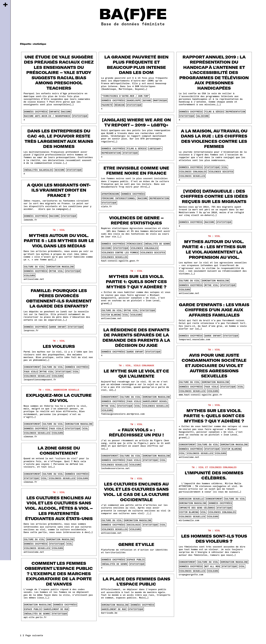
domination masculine (60, 267)
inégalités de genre (157, 244)
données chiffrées (36, 112)
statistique (80, 116)
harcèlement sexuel (155, 401)
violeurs (30, 275)
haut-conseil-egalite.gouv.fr (120, 261)
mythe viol (56, 271)
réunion (120, 105)
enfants (54, 112)
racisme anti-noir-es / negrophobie (47, 116)
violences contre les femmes (120, 252)
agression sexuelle (192, 499)
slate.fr (107, 206)
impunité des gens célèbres (197, 508)
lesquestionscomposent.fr (40, 379)
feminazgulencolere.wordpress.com (123, 414)
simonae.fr (30, 436)
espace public (136, 560)
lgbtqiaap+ (155, 148)
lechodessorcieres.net (115, 468)
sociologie (134, 525)
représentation (236, 112)
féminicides (135, 244)
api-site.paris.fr (35, 617)
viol (225, 167)
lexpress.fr (31, 330)
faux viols (31, 371)
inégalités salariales (38, 170)
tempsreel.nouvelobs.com (194, 339)
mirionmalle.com (189, 520)
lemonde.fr (30, 220)
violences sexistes (221, 172)
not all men (212, 566)
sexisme (60, 170)
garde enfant (58, 327)
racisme (66, 112)
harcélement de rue (56, 609)
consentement (32, 367)
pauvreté (107, 105)
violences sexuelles (192, 176)
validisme (203, 116)
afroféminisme (110, 194)
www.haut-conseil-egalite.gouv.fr (201, 395)
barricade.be (109, 613)
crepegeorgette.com (191, 574)
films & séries (214, 112)
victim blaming (111, 315)
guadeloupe (134, 100)
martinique (160, 100)
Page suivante (34, 635)
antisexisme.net (34, 279)
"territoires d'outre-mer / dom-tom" (125, 96)
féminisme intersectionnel (119, 198)
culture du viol (34, 267)
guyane (147, 100)
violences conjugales (193, 172)
